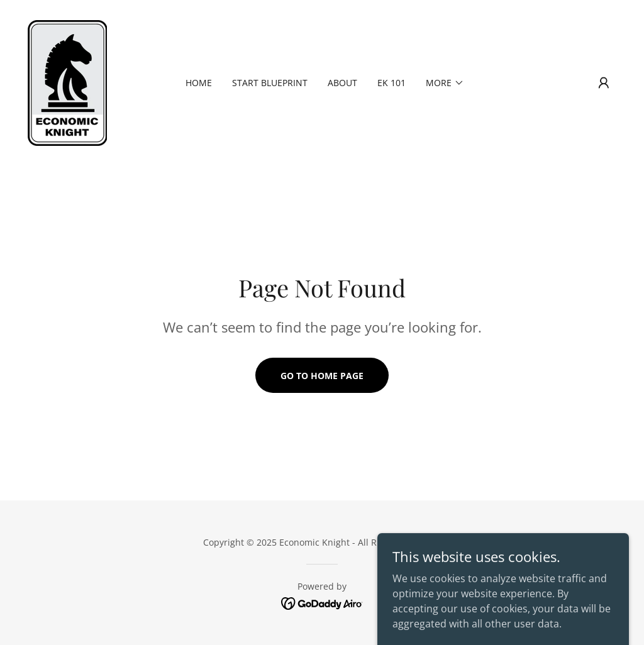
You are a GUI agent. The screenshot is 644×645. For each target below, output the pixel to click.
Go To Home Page (322, 376)
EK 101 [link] (391, 83)
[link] (67, 82)
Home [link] (199, 83)
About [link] (342, 83)
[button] (604, 83)
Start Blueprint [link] (270, 83)
